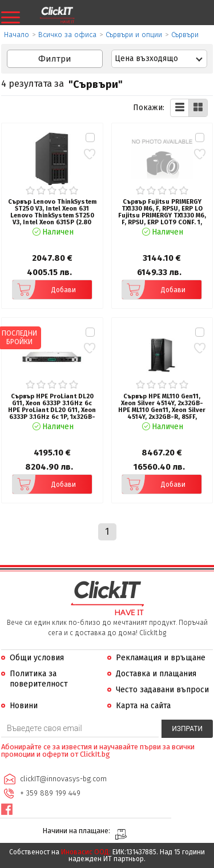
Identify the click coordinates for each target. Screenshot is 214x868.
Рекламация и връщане (161, 658)
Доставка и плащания (156, 674)
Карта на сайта (143, 706)
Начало (17, 35)
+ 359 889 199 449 (50, 793)
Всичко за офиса (67, 35)
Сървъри (185, 35)
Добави (44, 290)
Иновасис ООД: (86, 852)
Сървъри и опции (134, 35)
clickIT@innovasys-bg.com (63, 779)
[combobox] (160, 59)
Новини (24, 706)
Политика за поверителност (39, 679)
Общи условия (37, 658)
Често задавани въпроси (162, 690)
